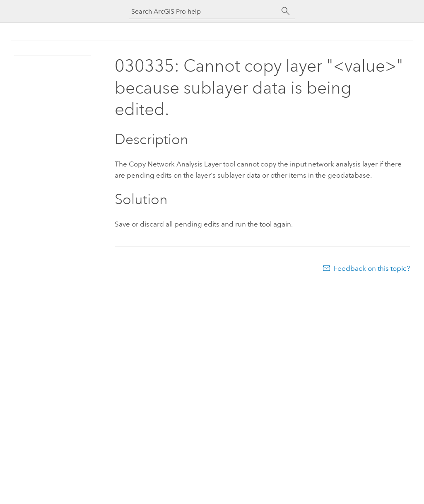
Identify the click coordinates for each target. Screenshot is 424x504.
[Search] (286, 11)
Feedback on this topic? (372, 268)
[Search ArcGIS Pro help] (204, 11)
